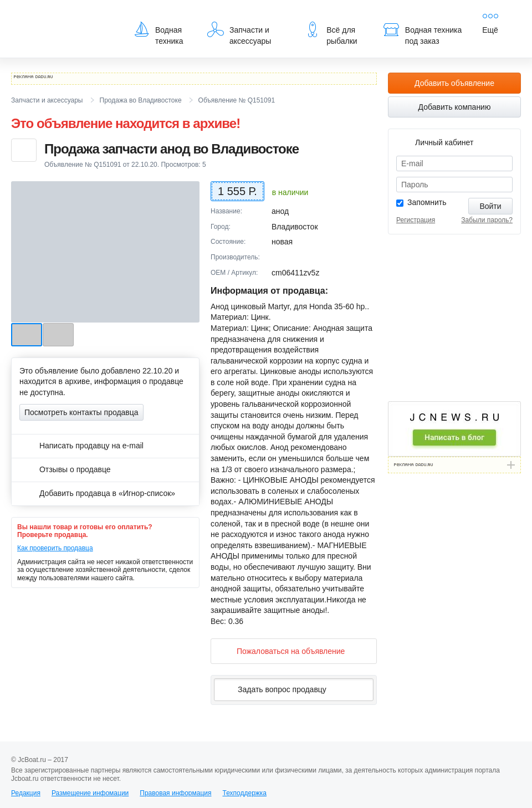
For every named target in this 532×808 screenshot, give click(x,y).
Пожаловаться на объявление (282, 651)
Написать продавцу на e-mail (81, 446)
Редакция (26, 793)
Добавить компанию (455, 107)
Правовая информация (175, 793)
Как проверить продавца (55, 548)
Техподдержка (244, 793)
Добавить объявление (454, 83)
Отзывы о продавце (65, 469)
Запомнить (427, 202)
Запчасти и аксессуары (239, 33)
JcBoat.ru (64, 17)
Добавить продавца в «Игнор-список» (97, 493)
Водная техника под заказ (422, 33)
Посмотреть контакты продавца (81, 412)
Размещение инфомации (90, 793)
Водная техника (158, 33)
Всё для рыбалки (331, 33)
